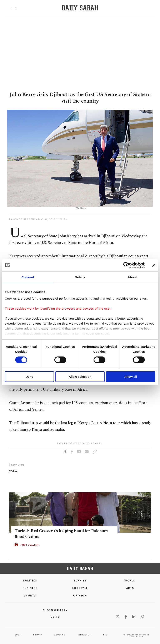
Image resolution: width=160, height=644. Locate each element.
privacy (37, 635)
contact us (84, 635)
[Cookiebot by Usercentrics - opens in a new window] (126, 265)
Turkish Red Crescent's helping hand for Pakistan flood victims (61, 534)
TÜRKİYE (80, 581)
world (13, 471)
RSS (105, 635)
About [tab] (132, 277)
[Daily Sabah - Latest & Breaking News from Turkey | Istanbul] (80, 8)
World (130, 581)
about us (60, 635)
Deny (29, 377)
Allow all (131, 377)
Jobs (18, 635)
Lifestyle (80, 588)
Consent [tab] (28, 277)
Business (30, 588)
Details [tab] (80, 277)
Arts (130, 588)
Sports (30, 596)
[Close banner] (154, 265)
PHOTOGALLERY (30, 545)
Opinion (80, 596)
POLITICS (30, 581)
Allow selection (80, 377)
